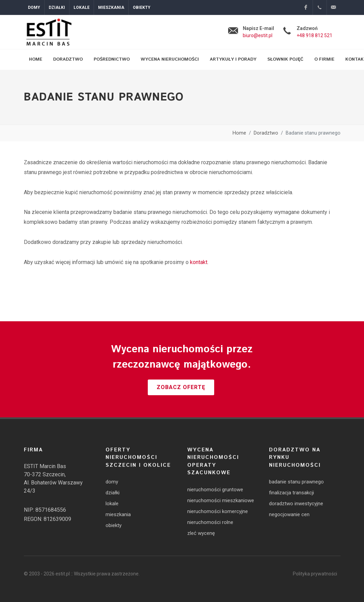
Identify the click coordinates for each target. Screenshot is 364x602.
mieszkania (118, 514)
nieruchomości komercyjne (218, 511)
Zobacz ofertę (181, 387)
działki (113, 493)
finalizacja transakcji (291, 493)
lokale (112, 504)
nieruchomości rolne (210, 522)
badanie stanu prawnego (296, 482)
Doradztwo (266, 133)
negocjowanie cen (289, 514)
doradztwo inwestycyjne (296, 504)
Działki (57, 7)
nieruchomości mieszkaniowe (221, 500)
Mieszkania (111, 7)
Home (239, 133)
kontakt (199, 262)
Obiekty (142, 7)
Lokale (82, 7)
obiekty (114, 525)
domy (112, 482)
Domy (34, 7)
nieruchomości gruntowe (215, 490)
